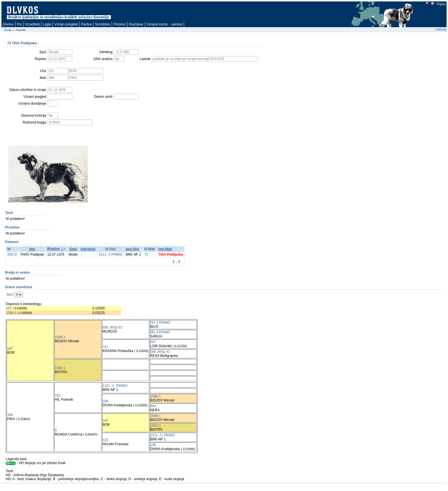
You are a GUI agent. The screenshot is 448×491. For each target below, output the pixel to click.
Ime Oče (132, 249)
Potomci (120, 24)
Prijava (441, 4)
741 (105, 347)
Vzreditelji (32, 24)
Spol (73, 249)
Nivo (10, 295)
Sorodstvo (103, 24)
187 (9, 308)
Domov (8, 24)
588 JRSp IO (160, 352)
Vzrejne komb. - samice (164, 24)
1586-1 (11, 313)
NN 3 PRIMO (160, 323)
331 (58, 395)
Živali (8, 30)
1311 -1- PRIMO (115, 386)
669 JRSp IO (112, 327)
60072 (12, 255)
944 (153, 406)
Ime (32, 249)
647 (153, 342)
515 (105, 440)
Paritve (86, 24)
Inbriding (88, 249)
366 (10, 415)
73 (146, 255)
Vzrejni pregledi (66, 24)
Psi (19, 24)
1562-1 (60, 368)
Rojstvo (53, 249)
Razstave (136, 24)
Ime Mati (165, 249)
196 (105, 401)
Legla (47, 24)
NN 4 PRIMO (160, 332)
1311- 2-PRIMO (111, 255)
